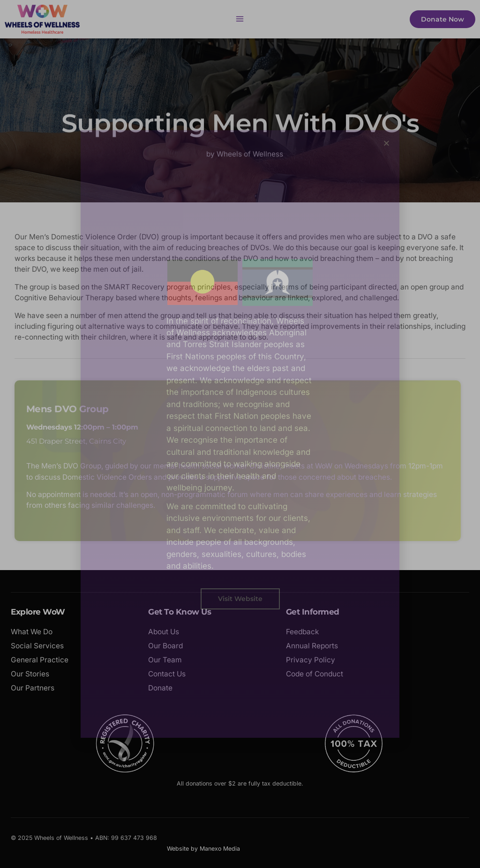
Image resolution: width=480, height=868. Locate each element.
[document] (240, 434)
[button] (386, 143)
